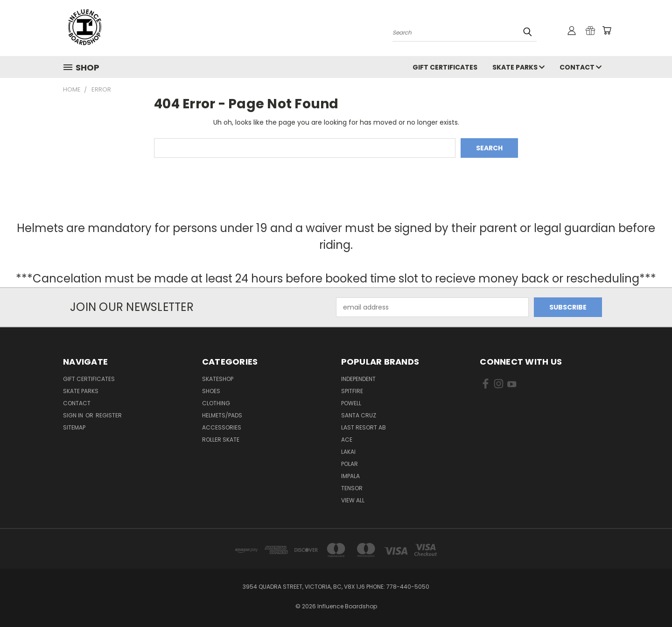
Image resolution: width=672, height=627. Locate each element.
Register (109, 415)
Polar (350, 464)
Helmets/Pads (222, 415)
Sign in (74, 415)
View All (353, 500)
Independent (358, 379)
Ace (347, 440)
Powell (351, 403)
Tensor (352, 488)
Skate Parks (518, 67)
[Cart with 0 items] (607, 30)
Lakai (348, 452)
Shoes (211, 391)
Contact (581, 67)
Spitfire (352, 391)
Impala (350, 476)
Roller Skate (221, 440)
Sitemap (74, 427)
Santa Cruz (359, 415)
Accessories (222, 427)
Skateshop (218, 379)
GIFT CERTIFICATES (445, 67)
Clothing (216, 403)
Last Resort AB (364, 427)
